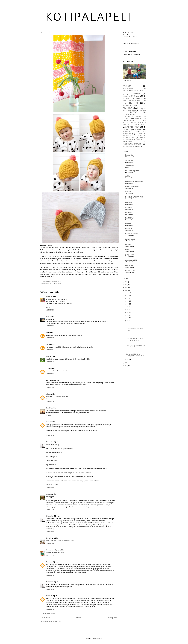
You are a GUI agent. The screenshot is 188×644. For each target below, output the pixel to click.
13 (126, 290)
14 (126, 287)
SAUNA (141, 138)
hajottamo (129, 213)
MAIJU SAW (129, 218)
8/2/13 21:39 (50, 510)
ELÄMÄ (135, 96)
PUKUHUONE (127, 136)
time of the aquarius (132, 171)
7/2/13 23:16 (50, 488)
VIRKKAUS (133, 146)
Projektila (129, 202)
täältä (109, 256)
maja (127, 250)
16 (126, 282)
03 (128, 318)
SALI (134, 138)
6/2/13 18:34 (50, 362)
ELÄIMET (125, 96)
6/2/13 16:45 (50, 326)
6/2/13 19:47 (50, 374)
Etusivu (79, 618)
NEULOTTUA (58, 284)
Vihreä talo (129, 160)
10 (128, 298)
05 (128, 312)
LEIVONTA (126, 116)
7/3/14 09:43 (50, 589)
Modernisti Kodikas (132, 187)
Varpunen (129, 208)
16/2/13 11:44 (50, 555)
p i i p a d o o (130, 255)
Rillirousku (49, 442)
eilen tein (128, 192)
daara (48, 422)
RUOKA (125, 138)
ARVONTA (127, 86)
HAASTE (139, 98)
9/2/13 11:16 (50, 544)
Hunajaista (129, 155)
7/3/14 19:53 (50, 609)
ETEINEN (126, 98)
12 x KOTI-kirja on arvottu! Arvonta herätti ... (135, 339)
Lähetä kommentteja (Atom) (53, 621)
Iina (47, 344)
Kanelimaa (129, 229)
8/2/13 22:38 (50, 532)
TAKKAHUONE (127, 142)
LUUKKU (128, 223)
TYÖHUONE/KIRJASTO (132, 144)
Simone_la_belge (52, 550)
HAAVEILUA (127, 100)
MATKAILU (126, 123)
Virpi (47, 368)
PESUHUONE (127, 132)
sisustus (139, 140)
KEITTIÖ (50, 284)
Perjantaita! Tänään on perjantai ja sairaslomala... (136, 355)
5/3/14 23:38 (50, 575)
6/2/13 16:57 (50, 338)
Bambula (128, 244)
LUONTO (138, 118)
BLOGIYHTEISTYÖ (133, 91)
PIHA (138, 132)
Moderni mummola (132, 234)
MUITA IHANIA (130, 271)
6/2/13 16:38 (50, 310)
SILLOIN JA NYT (128, 140)
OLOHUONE (133, 127)
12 (128, 293)
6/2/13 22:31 (50, 415)
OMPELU (126, 130)
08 (128, 304)
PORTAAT (139, 134)
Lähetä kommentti (49, 614)
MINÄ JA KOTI (139, 123)
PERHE (138, 130)
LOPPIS (126, 118)
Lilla (47, 394)
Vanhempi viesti (112, 618)
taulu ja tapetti (130, 239)
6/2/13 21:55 (50, 388)
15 (126, 285)
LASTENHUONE (129, 114)
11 (128, 295)
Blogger (99, 638)
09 (128, 301)
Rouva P (49, 538)
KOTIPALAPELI (42, 8)
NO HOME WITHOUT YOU (134, 197)
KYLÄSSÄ (143, 110)
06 (128, 310)
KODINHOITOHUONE (129, 110)
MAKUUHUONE (129, 120)
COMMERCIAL (136, 94)
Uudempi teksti (46, 618)
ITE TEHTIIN (130, 103)
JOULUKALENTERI (130, 105)
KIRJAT (141, 108)
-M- (47, 332)
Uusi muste (129, 265)
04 (128, 315)
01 (128, 359)
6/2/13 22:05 (50, 402)
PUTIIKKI (140, 136)
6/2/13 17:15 (50, 350)
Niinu (47, 316)
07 (128, 307)
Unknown (49, 562)
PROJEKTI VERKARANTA (134, 181)
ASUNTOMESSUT (128, 88)
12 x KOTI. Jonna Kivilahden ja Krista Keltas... (135, 346)
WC (139, 146)
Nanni (48, 408)
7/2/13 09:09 (50, 435)
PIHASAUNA (127, 134)
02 (128, 321)
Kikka (48, 356)
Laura (48, 494)
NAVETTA (126, 125)
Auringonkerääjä (131, 260)
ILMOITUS (139, 100)
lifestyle (139, 116)
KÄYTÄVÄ (134, 112)
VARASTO (125, 146)
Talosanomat (130, 165)
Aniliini (128, 176)
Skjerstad (49, 296)
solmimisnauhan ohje (81, 261)
